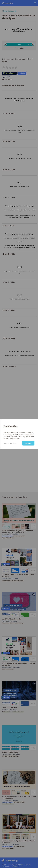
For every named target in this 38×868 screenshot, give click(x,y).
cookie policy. (14, 438)
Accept (28, 443)
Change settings (10, 443)
